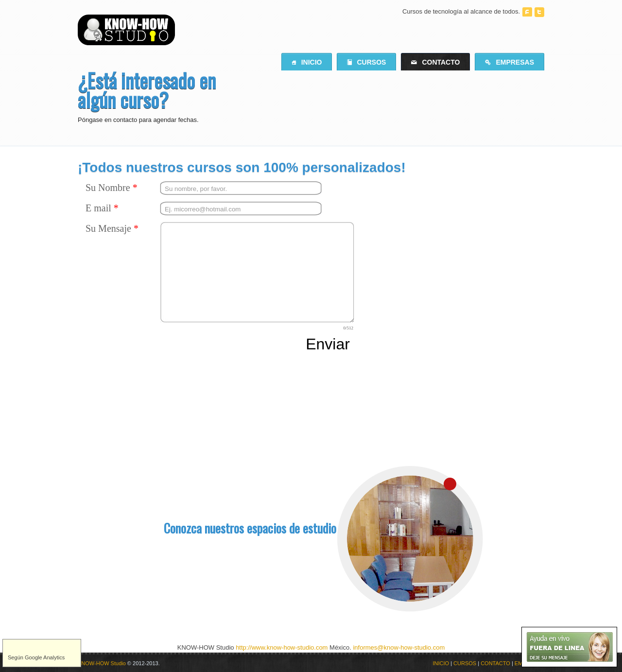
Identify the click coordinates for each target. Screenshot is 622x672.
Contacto (435, 62)
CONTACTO (495, 663)
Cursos (366, 62)
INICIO (441, 663)
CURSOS (465, 663)
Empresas (510, 62)
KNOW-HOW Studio (102, 663)
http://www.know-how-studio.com (282, 647)
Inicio (307, 62)
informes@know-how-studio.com (399, 647)
